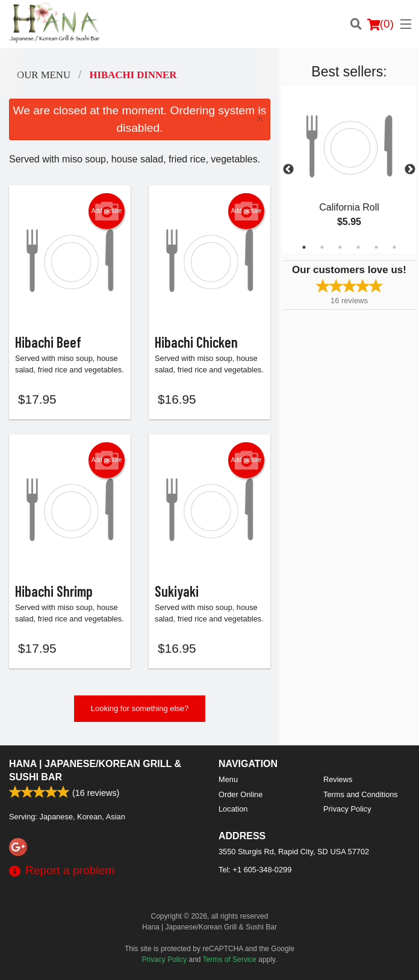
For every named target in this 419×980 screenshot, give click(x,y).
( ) (380, 24)
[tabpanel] (349, 170)
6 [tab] (394, 247)
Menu (228, 779)
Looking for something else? (140, 711)
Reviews (338, 779)
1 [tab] (304, 247)
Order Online (241, 794)
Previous (288, 170)
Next (410, 170)
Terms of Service (230, 960)
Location (233, 809)
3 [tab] (340, 247)
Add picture (107, 211)
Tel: (255, 870)
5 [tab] (376, 247)
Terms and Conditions (361, 794)
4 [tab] (358, 247)
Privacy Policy (347, 809)
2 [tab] (322, 247)
